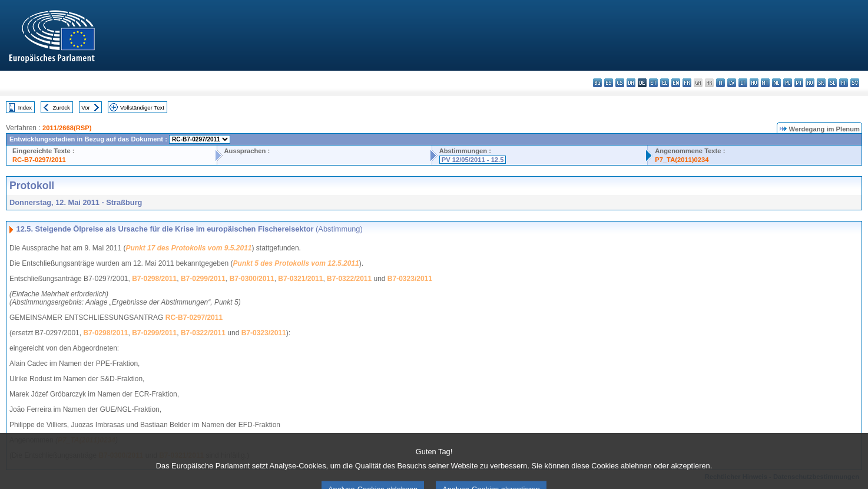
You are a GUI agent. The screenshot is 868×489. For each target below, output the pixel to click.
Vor (85, 108)
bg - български (597, 83)
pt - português (799, 83)
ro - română (810, 83)
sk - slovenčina (821, 83)
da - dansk (631, 83)
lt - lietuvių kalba (743, 83)
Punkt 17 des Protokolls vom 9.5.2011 (188, 248)
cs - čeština (620, 83)
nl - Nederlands (776, 83)
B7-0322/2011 (349, 279)
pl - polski (788, 83)
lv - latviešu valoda (732, 83)
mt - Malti (765, 83)
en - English (676, 83)
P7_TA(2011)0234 (682, 160)
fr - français (687, 83)
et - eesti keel (653, 83)
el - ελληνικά (665, 83)
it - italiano (720, 83)
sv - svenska (855, 83)
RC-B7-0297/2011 (39, 160)
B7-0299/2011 (203, 279)
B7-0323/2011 (410, 279)
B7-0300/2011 (252, 279)
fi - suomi (844, 83)
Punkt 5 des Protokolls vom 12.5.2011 (296, 263)
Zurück (62, 108)
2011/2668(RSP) (67, 128)
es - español (609, 83)
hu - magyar (754, 83)
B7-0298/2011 (154, 279)
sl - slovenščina (832, 83)
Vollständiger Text (142, 108)
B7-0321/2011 (300, 279)
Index (25, 108)
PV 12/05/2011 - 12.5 (473, 160)
